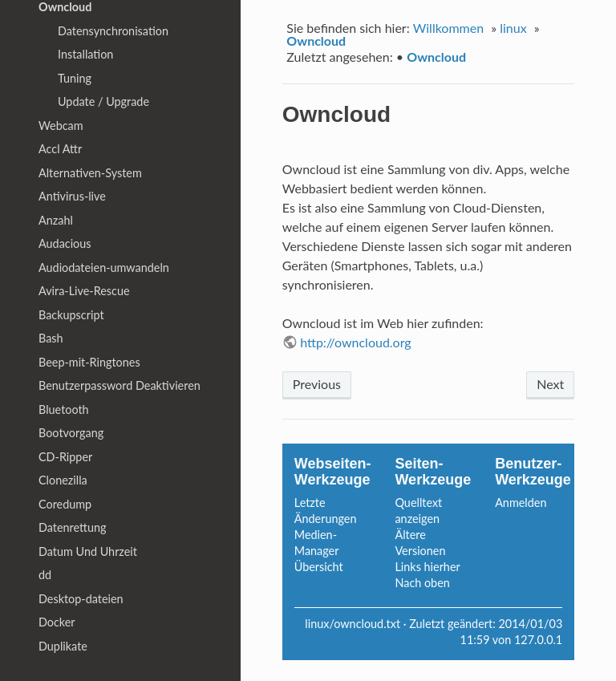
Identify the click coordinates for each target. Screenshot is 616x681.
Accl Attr (60, 149)
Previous (317, 384)
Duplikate (63, 646)
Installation (85, 54)
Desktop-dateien (81, 599)
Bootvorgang (71, 433)
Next (550, 384)
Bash (51, 338)
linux (513, 28)
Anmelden (521, 503)
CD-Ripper (65, 457)
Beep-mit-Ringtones (89, 362)
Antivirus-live (72, 196)
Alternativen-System (90, 173)
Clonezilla (63, 480)
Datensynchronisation (113, 31)
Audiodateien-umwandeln (104, 268)
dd (45, 575)
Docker (57, 622)
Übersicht (319, 567)
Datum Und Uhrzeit (88, 551)
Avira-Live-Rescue (84, 291)
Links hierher (427, 567)
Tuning (75, 78)
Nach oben (422, 583)
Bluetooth (64, 409)
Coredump (65, 504)
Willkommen (448, 28)
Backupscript (71, 315)
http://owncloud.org (356, 342)
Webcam (61, 126)
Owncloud (316, 41)
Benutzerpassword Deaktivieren (120, 385)
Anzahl (56, 220)
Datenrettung (72, 527)
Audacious (65, 243)
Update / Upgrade (103, 101)
